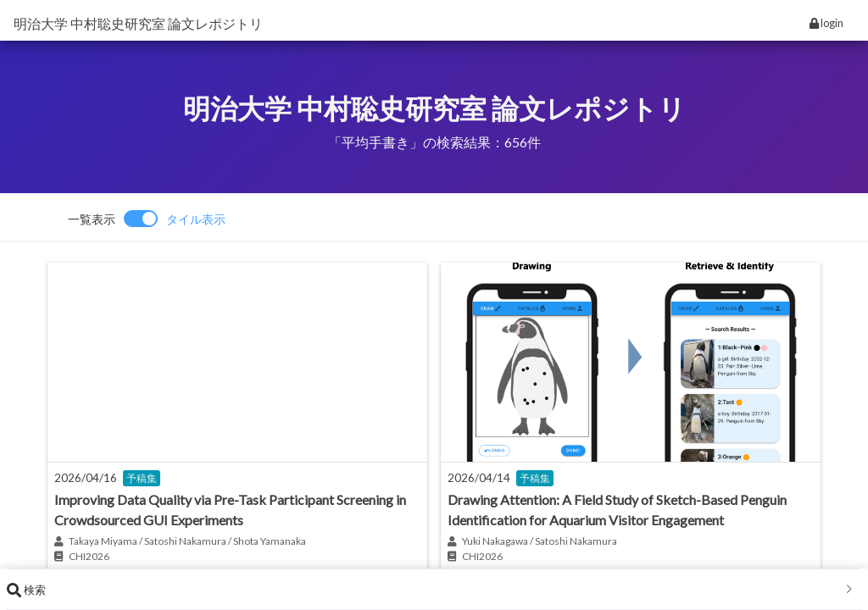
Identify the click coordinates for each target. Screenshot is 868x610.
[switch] (147, 219)
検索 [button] (431, 590)
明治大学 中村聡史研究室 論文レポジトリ (138, 23)
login (826, 23)
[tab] (434, 590)
